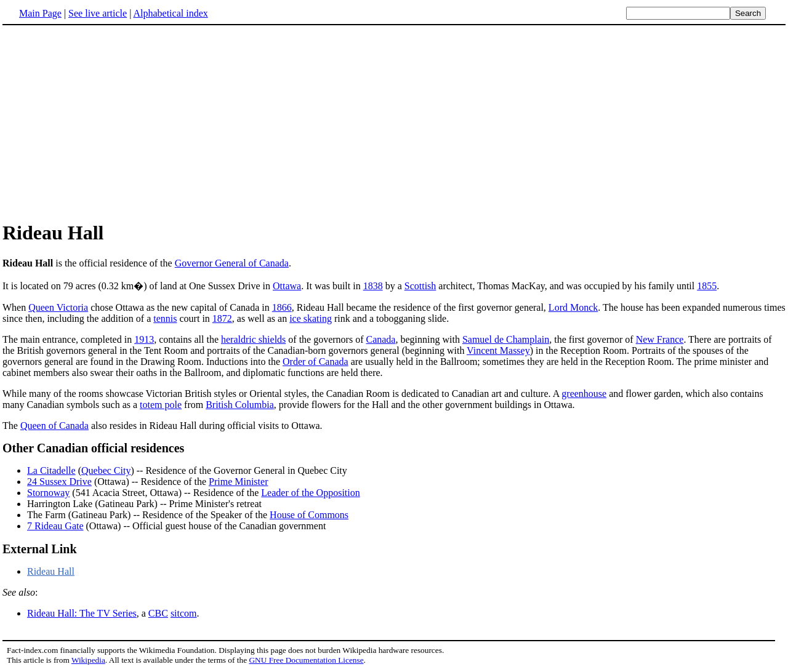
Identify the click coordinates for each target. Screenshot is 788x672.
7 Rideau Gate (55, 526)
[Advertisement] (394, 122)
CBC (158, 613)
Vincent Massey (498, 350)
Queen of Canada (54, 426)
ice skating (311, 318)
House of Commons (309, 515)
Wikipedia (88, 660)
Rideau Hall (51, 571)
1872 (222, 318)
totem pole (161, 405)
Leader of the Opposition (310, 493)
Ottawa (287, 286)
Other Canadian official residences (93, 448)
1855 (707, 286)
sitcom (184, 613)
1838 (373, 286)
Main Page (40, 13)
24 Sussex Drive (59, 482)
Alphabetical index (170, 13)
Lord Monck (573, 307)
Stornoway (48, 493)
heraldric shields (253, 339)
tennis (165, 318)
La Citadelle (51, 470)
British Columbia (240, 405)
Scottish (420, 286)
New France (660, 339)
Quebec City (106, 470)
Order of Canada (316, 362)
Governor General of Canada (232, 263)
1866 (282, 307)
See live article (98, 13)
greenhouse (584, 394)
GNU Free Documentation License (306, 660)
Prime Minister (238, 482)
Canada (380, 339)
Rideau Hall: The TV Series (82, 613)
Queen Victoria (58, 307)
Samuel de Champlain (506, 339)
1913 (144, 339)
